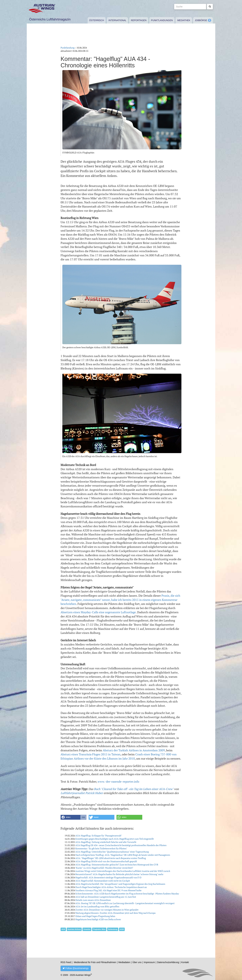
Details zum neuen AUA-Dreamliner (93, 900)
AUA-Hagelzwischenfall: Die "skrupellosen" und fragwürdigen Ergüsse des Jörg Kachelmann (120, 884)
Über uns (137, 962)
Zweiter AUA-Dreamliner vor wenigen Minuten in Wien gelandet (107, 910)
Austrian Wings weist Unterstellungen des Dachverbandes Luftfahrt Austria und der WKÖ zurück (123, 871)
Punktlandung (68, 48)
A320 (122, 929)
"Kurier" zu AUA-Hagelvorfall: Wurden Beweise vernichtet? (104, 868)
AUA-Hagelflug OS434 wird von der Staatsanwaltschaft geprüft (106, 861)
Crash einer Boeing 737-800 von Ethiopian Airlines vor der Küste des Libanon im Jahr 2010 (119, 756)
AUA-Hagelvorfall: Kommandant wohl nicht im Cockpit (103, 881)
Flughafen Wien (99, 929)
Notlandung (113, 929)
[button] (73, 817)
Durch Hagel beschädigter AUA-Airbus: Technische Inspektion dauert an (111, 887)
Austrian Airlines (74, 929)
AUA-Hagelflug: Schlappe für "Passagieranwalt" (99, 836)
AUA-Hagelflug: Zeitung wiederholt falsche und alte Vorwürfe (106, 842)
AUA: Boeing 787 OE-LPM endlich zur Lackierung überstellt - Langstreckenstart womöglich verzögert (125, 903)
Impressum (149, 962)
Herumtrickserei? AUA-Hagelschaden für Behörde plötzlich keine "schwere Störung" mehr (119, 874)
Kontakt (185, 962)
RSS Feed (66, 962)
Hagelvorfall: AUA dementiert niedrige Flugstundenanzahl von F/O (108, 877)
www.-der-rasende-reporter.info (118, 781)
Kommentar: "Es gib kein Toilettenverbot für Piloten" (101, 848)
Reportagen (139, 20)
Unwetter (87, 929)
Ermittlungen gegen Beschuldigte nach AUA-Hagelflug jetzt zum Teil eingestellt (115, 839)
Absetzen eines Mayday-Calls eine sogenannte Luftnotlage (98, 612)
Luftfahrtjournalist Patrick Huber (82, 793)
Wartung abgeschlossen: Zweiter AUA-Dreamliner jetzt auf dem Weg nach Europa (115, 913)
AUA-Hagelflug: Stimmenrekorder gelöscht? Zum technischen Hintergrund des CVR (117, 865)
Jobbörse (201, 20)
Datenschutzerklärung (168, 962)
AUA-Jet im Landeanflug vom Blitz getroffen (97, 906)
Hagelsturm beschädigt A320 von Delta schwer (98, 919)
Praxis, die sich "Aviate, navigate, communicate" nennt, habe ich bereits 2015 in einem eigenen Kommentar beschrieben (120, 600)
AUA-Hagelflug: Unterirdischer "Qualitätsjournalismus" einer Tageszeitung (112, 852)
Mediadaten (124, 962)
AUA (63, 929)
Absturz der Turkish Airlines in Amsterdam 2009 (134, 750)
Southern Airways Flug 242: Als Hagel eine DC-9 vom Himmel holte (108, 890)
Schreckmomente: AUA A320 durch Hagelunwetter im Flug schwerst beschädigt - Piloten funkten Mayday (127, 894)
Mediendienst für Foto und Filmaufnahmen (95, 962)
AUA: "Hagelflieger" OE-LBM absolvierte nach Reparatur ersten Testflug (111, 858)
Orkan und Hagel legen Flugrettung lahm (95, 916)
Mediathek (184, 20)
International (117, 20)
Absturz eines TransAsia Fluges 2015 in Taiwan (91, 754)
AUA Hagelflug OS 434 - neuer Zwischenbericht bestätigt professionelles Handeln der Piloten (121, 845)
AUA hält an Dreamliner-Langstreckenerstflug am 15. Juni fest (106, 897)
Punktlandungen (162, 20)
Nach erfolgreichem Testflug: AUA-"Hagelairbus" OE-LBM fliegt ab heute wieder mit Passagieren (123, 855)
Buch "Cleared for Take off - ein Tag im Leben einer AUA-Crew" (134, 789)
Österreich (97, 20)
